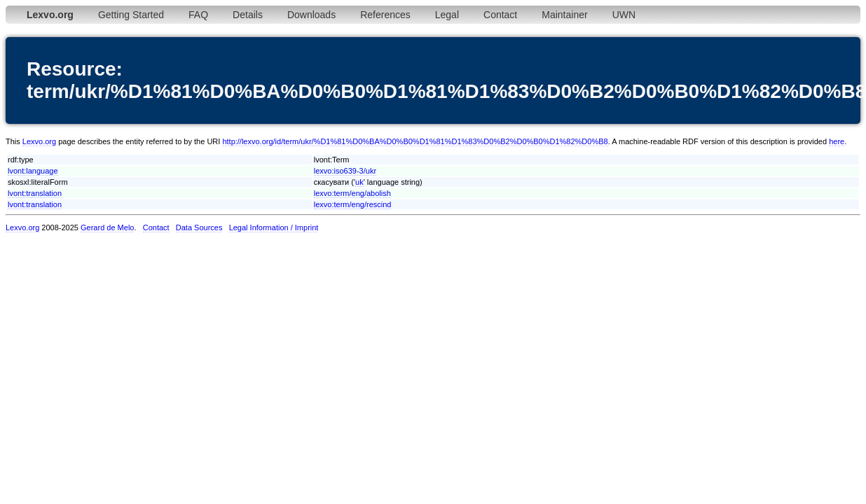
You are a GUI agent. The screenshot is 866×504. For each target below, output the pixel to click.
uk (359, 182)
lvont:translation (35, 193)
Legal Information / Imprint (274, 227)
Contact (500, 15)
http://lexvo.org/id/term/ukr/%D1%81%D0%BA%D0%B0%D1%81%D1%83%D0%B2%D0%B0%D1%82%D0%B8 (415, 141)
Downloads (311, 15)
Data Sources (199, 227)
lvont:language (33, 171)
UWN (624, 15)
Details (248, 15)
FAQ (198, 15)
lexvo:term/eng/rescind (353, 204)
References (385, 15)
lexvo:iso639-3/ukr (345, 171)
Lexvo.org (39, 141)
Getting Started (131, 15)
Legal (447, 15)
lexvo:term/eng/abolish (352, 193)
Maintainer (564, 15)
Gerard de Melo (107, 227)
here (837, 141)
